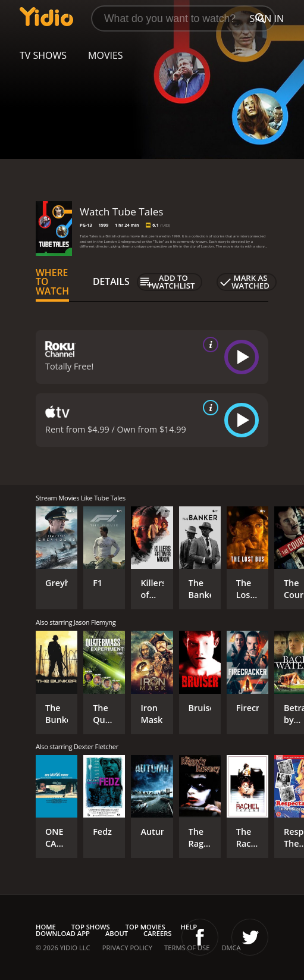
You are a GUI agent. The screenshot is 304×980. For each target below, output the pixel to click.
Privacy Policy (127, 948)
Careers (157, 933)
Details (111, 281)
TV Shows (43, 55)
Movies (106, 55)
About (117, 933)
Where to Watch (52, 282)
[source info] (208, 345)
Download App (63, 933)
